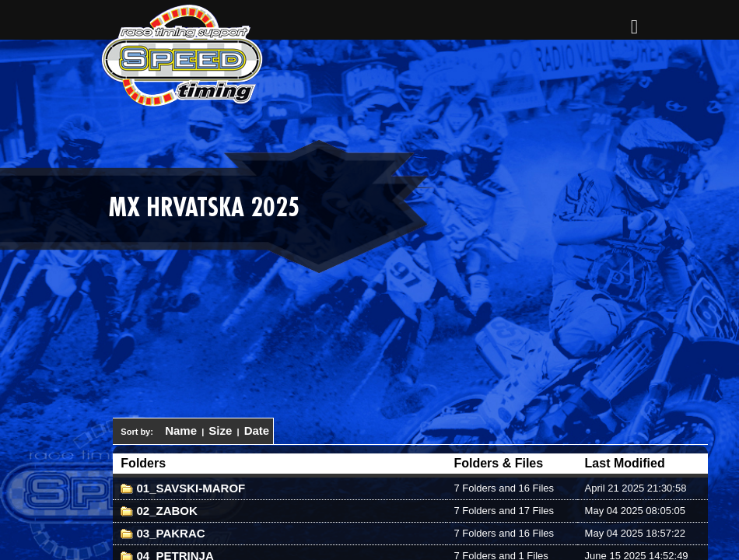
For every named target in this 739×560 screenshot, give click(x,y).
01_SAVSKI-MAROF (183, 488)
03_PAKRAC (163, 533)
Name (181, 430)
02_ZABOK (159, 511)
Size (220, 430)
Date (257, 430)
